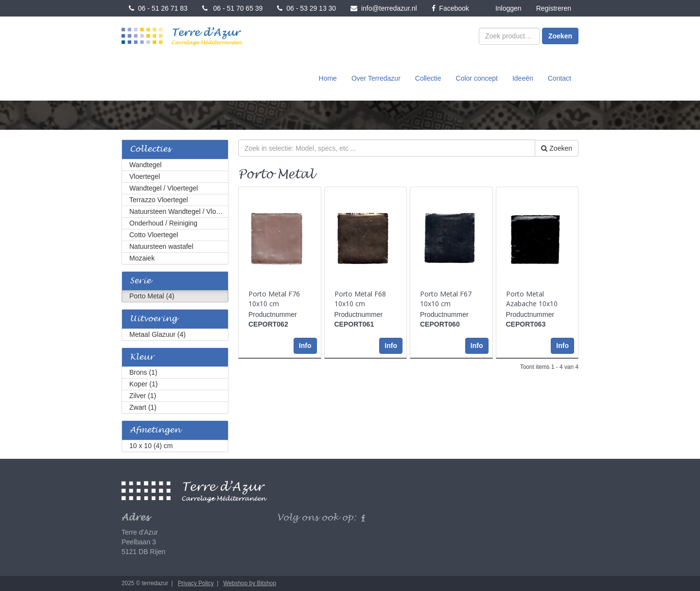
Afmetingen (155, 430)
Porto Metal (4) (152, 296)
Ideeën (523, 78)
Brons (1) (143, 372)
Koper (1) (143, 384)
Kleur (142, 357)
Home (328, 78)
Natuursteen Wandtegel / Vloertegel (179, 211)
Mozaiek (142, 258)
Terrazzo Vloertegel (159, 200)
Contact (560, 78)
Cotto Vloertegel (154, 235)
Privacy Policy (196, 583)
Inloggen (508, 8)
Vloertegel (145, 176)
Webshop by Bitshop (250, 583)
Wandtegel (145, 165)
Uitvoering (153, 319)
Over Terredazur (376, 78)
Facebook (450, 8)
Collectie (428, 78)
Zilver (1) (143, 396)
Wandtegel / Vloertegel (164, 188)
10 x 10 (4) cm (151, 446)
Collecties (150, 149)
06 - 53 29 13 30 (306, 8)
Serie (140, 281)
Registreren (554, 8)
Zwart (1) (143, 407)
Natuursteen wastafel (161, 246)
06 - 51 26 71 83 (158, 8)
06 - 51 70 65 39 (233, 8)
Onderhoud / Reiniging (163, 223)
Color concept (477, 78)
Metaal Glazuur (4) (157, 334)
